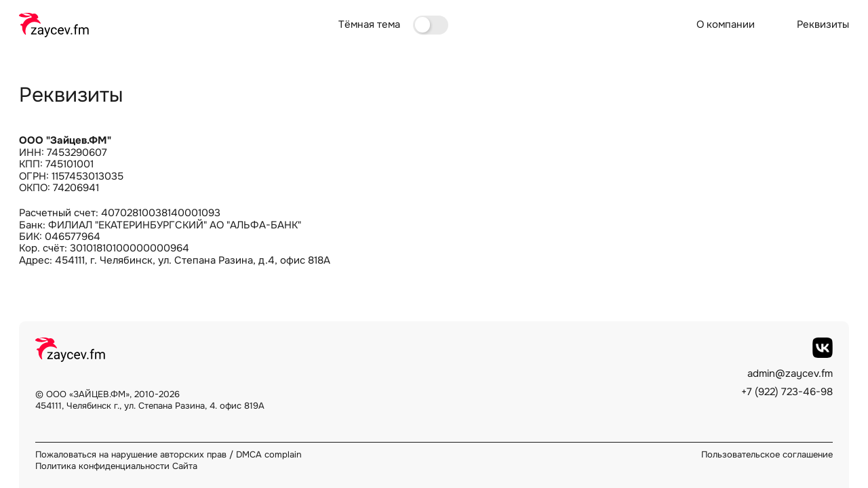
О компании (726, 24)
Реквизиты (823, 24)
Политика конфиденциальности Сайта (116, 466)
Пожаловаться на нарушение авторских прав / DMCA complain (169, 454)
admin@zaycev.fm (790, 374)
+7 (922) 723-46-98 (787, 392)
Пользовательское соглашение (767, 454)
